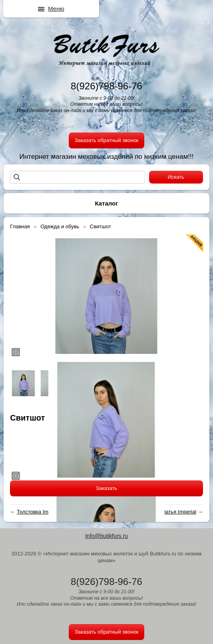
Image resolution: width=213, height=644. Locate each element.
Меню (56, 9)
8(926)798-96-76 (106, 86)
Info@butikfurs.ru (106, 536)
